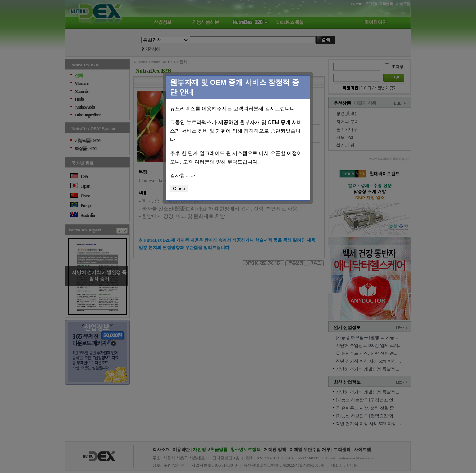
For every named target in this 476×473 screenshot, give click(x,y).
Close (179, 189)
